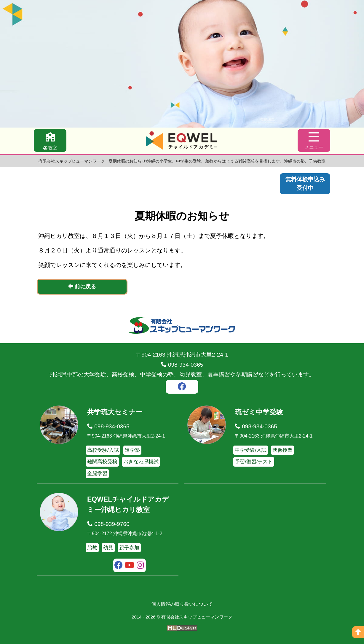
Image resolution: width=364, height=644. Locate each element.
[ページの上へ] (358, 632)
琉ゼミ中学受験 (259, 412)
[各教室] (50, 140)
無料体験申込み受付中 (305, 184)
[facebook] (182, 387)
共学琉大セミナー (115, 412)
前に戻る (82, 286)
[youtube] (130, 566)
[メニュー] (314, 140)
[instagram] (140, 566)
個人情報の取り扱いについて (182, 604)
